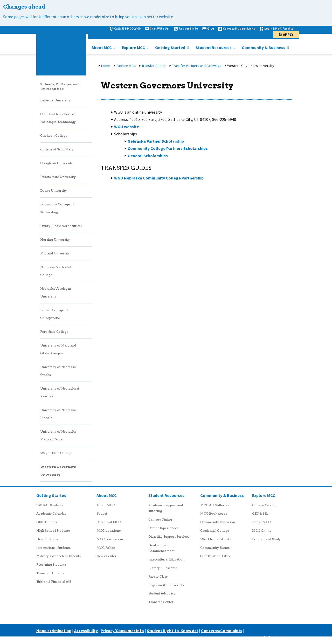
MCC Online (262, 531)
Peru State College (54, 332)
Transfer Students (50, 573)
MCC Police (106, 548)
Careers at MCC (109, 522)
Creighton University (57, 163)
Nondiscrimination (54, 631)
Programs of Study (266, 539)
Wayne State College (56, 453)
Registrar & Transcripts (166, 585)
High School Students (53, 531)
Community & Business (264, 47)
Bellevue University (55, 100)
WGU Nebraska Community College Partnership (159, 178)
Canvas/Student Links (239, 28)
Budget (102, 513)
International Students (53, 548)
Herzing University (55, 240)
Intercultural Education (166, 559)
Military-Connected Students (58, 556)
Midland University (55, 253)
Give (211, 28)
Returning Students (51, 565)
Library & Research (163, 568)
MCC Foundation (110, 539)
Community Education (218, 522)
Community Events (215, 548)
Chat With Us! (160, 28)
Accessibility (86, 631)
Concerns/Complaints (222, 631)
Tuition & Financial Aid (54, 582)
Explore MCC (134, 47)
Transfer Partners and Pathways (197, 66)
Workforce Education (217, 539)
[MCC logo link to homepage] (61, 51)
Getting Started (171, 47)
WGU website (127, 127)
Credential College (215, 531)
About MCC (102, 47)
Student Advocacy (162, 593)
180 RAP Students (50, 505)
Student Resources (214, 47)
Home (106, 66)
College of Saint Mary (57, 149)
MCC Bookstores (214, 513)
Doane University (54, 191)
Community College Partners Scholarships (168, 148)
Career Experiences (163, 528)
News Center (106, 556)
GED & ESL (260, 513)
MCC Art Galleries (215, 505)
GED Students (47, 522)
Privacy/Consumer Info (122, 631)
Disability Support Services (169, 536)
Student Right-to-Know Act (172, 631)
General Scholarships (148, 156)
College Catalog (264, 505)
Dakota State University (58, 177)
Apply (288, 34)
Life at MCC (261, 522)
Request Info (188, 28)
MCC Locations (109, 531)
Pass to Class (158, 576)
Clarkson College (54, 136)
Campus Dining (160, 519)
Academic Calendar (51, 513)
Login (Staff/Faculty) (279, 28)
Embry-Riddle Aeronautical (61, 226)
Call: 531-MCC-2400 (127, 28)
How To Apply (47, 539)
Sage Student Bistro (215, 556)
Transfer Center (154, 66)
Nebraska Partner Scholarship (156, 141)
